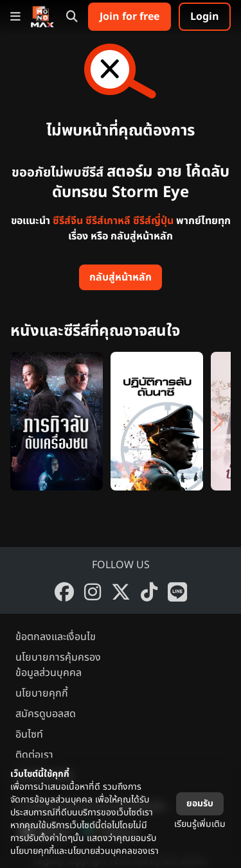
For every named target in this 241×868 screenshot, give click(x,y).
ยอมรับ (200, 803)
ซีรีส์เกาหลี (108, 221)
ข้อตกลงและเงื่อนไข (56, 637)
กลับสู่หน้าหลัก (121, 277)
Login (205, 17)
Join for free (129, 17)
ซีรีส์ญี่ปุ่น (153, 221)
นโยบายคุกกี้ (42, 693)
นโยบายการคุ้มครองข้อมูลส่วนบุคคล (58, 665)
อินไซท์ (29, 734)
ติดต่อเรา (34, 755)
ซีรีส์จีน (68, 221)
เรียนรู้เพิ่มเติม (200, 824)
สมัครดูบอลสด (46, 714)
